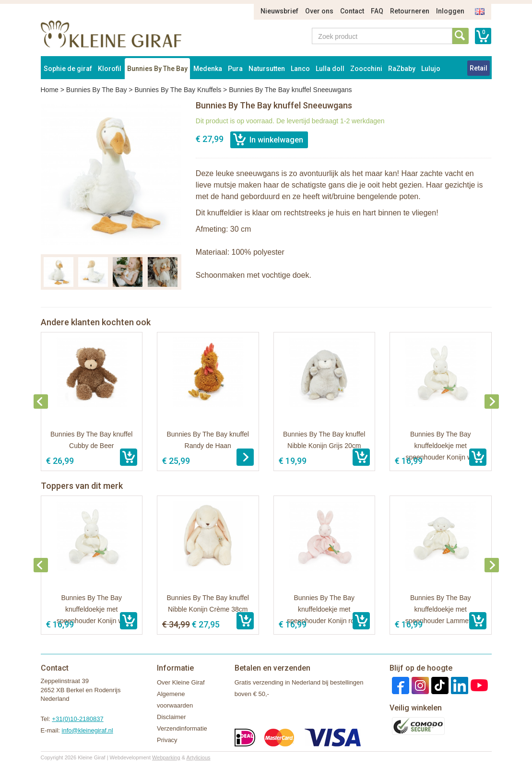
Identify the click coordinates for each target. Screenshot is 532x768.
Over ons (319, 11)
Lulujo (431, 69)
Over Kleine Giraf (181, 682)
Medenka (208, 69)
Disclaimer (171, 717)
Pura (235, 69)
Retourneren (410, 11)
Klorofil (110, 69)
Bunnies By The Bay (157, 69)
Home (50, 90)
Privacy (167, 740)
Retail (479, 68)
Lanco (300, 69)
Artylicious (198, 757)
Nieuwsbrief (279, 11)
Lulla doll (330, 69)
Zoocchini (366, 69)
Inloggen (450, 11)
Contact (352, 11)
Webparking (166, 757)
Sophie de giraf (68, 69)
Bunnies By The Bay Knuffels (178, 90)
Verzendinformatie (182, 728)
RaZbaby (402, 69)
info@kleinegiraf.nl (88, 730)
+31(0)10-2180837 (77, 719)
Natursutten (267, 69)
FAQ (377, 11)
